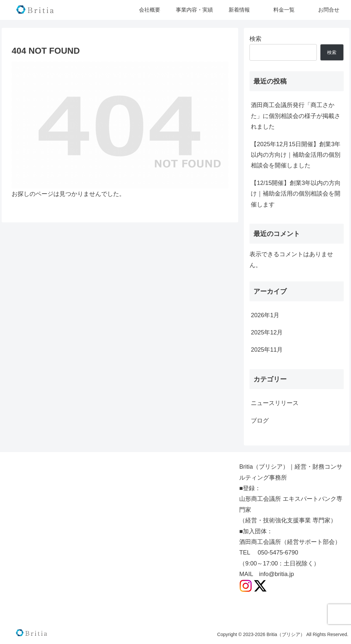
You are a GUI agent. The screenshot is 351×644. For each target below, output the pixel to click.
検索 (255, 39)
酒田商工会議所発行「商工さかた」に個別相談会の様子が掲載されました (296, 116)
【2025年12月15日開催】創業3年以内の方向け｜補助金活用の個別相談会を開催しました (296, 155)
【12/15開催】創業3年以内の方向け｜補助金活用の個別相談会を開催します (296, 194)
